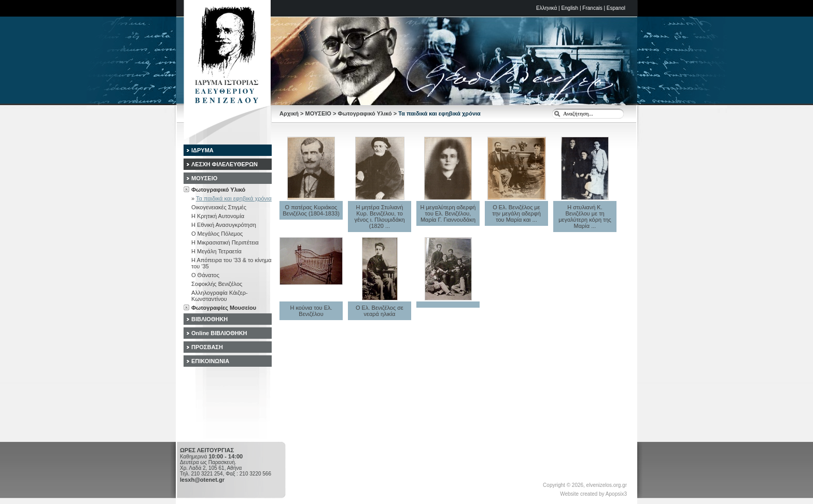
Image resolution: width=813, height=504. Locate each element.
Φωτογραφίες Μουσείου (224, 308)
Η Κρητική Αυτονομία (218, 216)
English (570, 8)
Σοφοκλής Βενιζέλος (217, 284)
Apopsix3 (616, 494)
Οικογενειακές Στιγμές (219, 207)
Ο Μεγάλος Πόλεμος (217, 234)
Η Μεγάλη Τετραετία (216, 251)
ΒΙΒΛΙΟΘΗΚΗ (209, 319)
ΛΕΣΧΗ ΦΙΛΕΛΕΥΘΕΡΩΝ (225, 164)
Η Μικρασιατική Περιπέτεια (225, 242)
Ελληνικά (546, 8)
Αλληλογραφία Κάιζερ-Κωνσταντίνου (220, 296)
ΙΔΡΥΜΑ (202, 150)
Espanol (616, 8)
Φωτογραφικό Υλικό (365, 113)
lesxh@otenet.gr (202, 480)
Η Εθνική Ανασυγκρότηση (224, 225)
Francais (592, 8)
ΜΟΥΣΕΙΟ (318, 113)
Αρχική (289, 113)
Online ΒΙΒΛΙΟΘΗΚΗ (219, 333)
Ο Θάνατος (205, 275)
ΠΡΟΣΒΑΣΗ (207, 347)
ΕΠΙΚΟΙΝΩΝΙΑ (210, 361)
